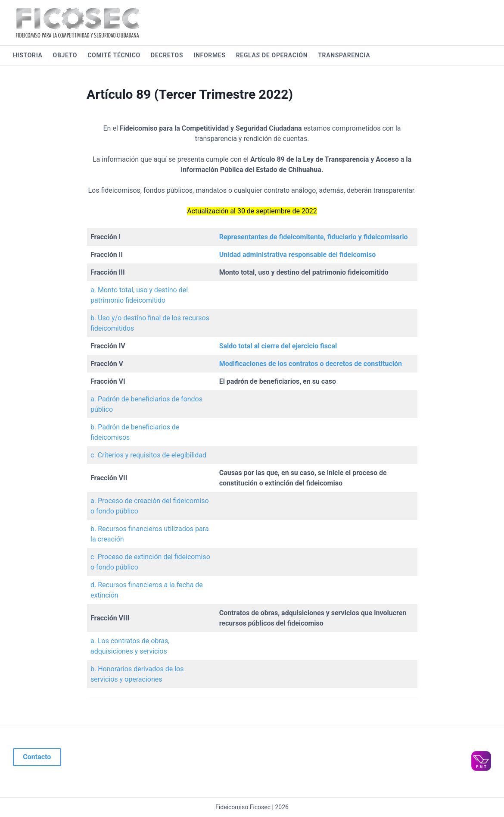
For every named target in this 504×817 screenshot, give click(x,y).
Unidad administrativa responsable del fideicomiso (298, 255)
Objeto (65, 55)
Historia (28, 55)
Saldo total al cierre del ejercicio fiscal (278, 346)
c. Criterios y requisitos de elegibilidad (148, 455)
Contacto (37, 757)
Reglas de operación (272, 55)
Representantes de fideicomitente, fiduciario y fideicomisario (314, 237)
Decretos (167, 55)
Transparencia (344, 55)
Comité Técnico (114, 55)
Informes (209, 55)
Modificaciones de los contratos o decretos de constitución (311, 364)
